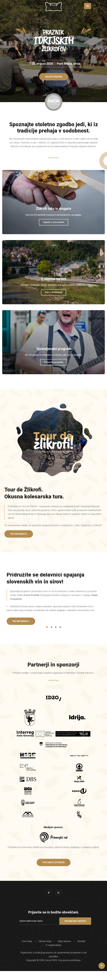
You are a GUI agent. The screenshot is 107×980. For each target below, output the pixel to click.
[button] (54, 77)
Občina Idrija (45, 941)
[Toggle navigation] (88, 6)
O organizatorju (53, 945)
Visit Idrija (27, 941)
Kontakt (81, 941)
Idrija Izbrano (64, 941)
